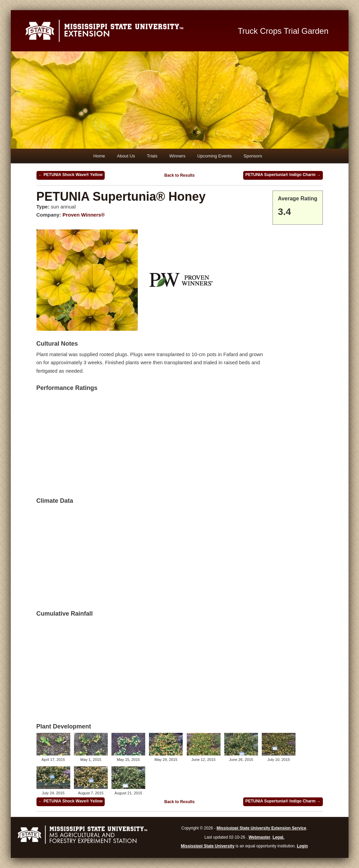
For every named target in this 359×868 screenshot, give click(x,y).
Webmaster (259, 837)
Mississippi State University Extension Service (261, 828)
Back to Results (179, 175)
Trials (152, 156)
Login (302, 846)
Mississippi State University (208, 846)
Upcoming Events (214, 156)
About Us (126, 156)
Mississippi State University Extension (124, 31)
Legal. (278, 837)
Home (99, 156)
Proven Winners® (84, 215)
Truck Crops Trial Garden (283, 31)
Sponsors (253, 156)
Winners (177, 156)
